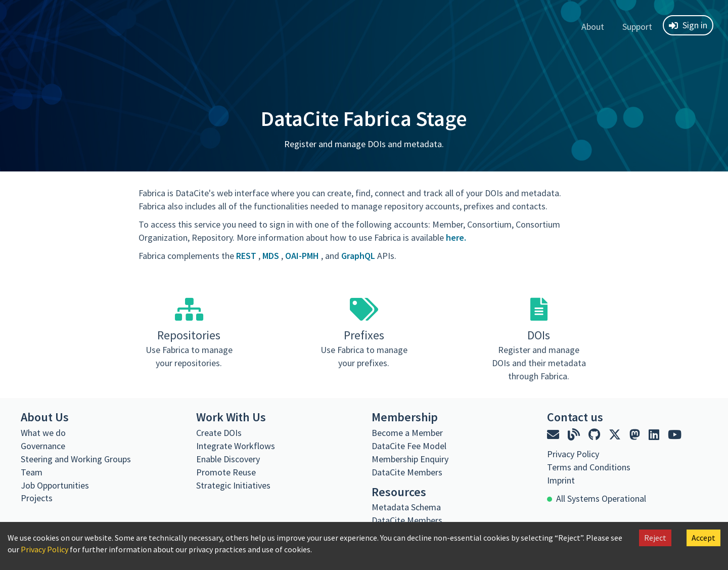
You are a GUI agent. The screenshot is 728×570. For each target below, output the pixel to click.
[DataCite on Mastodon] (636, 435)
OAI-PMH (303, 256)
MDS (272, 256)
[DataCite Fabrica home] (18, 25)
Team (32, 472)
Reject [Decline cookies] (655, 538)
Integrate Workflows (236, 446)
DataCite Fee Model (409, 446)
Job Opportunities (55, 485)
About (593, 27)
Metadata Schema (406, 507)
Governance (43, 446)
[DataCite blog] (575, 435)
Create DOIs (219, 433)
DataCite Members (407, 472)
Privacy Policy (44, 549)
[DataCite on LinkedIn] (655, 435)
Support (637, 27)
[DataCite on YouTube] (675, 435)
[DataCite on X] (616, 435)
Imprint (561, 480)
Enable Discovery (228, 459)
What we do (43, 433)
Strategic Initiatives (233, 485)
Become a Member (407, 433)
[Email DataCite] (554, 435)
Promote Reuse (226, 472)
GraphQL (359, 256)
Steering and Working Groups (76, 459)
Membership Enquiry (410, 459)
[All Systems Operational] (597, 499)
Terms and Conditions (589, 467)
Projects (37, 498)
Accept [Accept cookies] (703, 538)
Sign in (688, 25)
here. (456, 237)
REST (247, 256)
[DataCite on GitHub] (596, 435)
